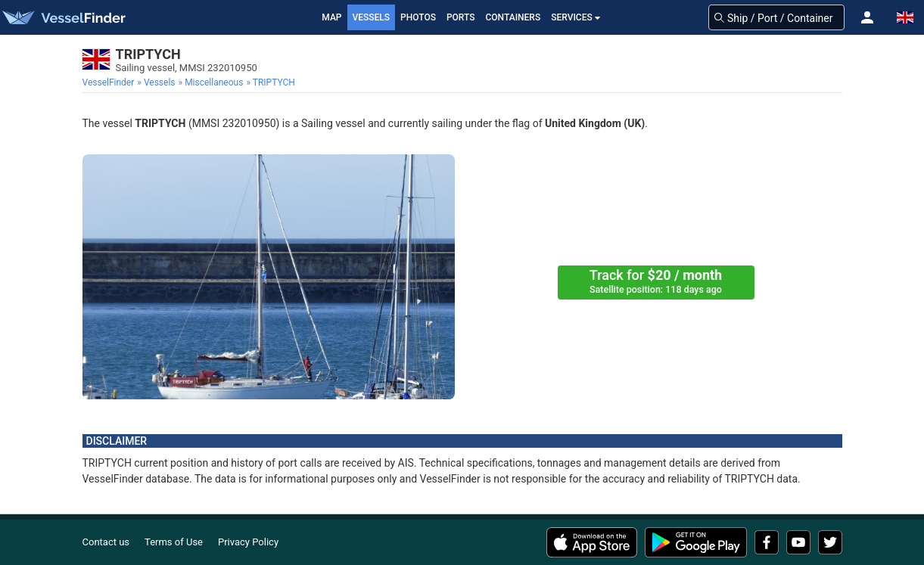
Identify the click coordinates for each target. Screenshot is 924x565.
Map (331, 17)
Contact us (106, 542)
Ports (461, 17)
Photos (418, 17)
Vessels (372, 17)
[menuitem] (110, 82)
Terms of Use (174, 542)
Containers (513, 17)
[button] (867, 17)
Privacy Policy (248, 542)
